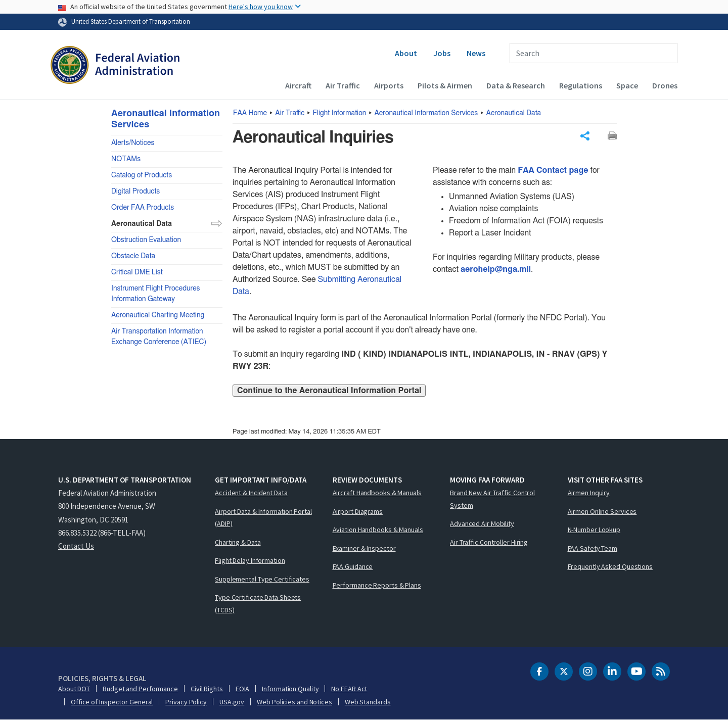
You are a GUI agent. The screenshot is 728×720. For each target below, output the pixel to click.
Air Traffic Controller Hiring (489, 542)
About (406, 53)
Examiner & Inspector (364, 548)
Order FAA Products (143, 208)
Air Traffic (343, 85)
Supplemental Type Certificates (262, 579)
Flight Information (340, 113)
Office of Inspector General (112, 702)
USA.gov (232, 702)
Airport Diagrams (358, 511)
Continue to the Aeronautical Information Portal (329, 391)
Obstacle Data (133, 256)
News (476, 53)
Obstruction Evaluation (146, 240)
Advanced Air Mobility (482, 523)
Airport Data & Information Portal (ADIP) (263, 518)
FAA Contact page (553, 170)
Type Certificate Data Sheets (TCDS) (258, 604)
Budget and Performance (140, 689)
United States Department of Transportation (131, 21)
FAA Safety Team (593, 548)
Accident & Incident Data (251, 493)
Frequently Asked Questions (610, 566)
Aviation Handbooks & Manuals (378, 530)
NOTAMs (126, 159)
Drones (665, 85)
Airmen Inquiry (589, 493)
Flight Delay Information (250, 560)
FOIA (243, 689)
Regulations (581, 85)
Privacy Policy (186, 702)
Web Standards (368, 702)
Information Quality (290, 689)
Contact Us (76, 546)
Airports (389, 85)
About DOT (74, 689)
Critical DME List (137, 272)
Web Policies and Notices (294, 702)
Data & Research (516, 85)
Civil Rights (207, 689)
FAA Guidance (353, 566)
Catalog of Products (142, 175)
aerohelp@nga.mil (496, 269)
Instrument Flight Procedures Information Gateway (156, 294)
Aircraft (298, 85)
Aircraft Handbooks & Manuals (377, 493)
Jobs (442, 53)
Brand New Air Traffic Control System (492, 499)
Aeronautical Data (514, 113)
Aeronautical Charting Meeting (158, 315)
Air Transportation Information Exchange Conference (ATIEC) (159, 337)
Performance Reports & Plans (377, 585)
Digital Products (135, 191)
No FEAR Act (349, 689)
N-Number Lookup (594, 530)
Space (627, 85)
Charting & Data (238, 542)
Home (250, 113)
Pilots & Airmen (445, 85)
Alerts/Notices (133, 143)
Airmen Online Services (602, 511)
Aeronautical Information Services (426, 113)
